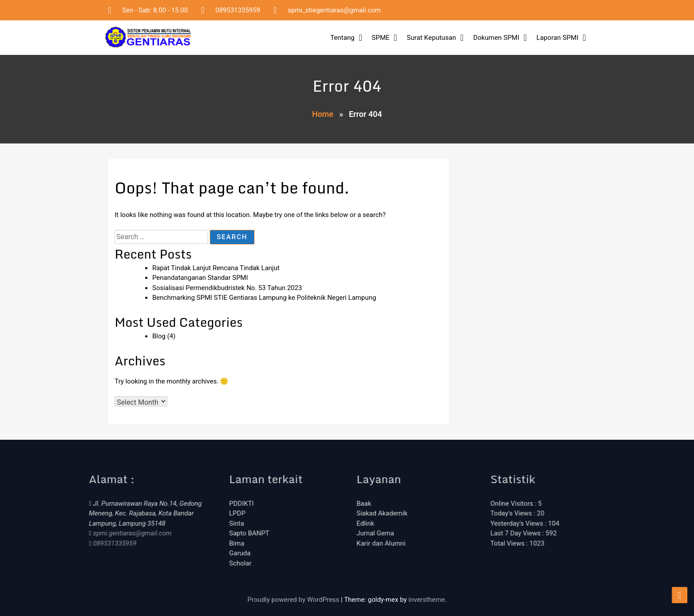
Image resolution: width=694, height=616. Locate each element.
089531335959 (69, 543)
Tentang (342, 38)
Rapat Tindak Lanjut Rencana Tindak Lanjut (216, 268)
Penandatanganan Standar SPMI (200, 278)
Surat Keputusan (431, 38)
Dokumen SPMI (496, 38)
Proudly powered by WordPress (294, 600)
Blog (159, 336)
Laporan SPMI (557, 38)
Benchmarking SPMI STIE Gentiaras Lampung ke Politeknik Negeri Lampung (264, 298)
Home (323, 114)
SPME (381, 38)
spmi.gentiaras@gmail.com (87, 533)
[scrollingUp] (680, 601)
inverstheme (427, 600)
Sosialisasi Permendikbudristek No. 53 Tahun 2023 (227, 288)
